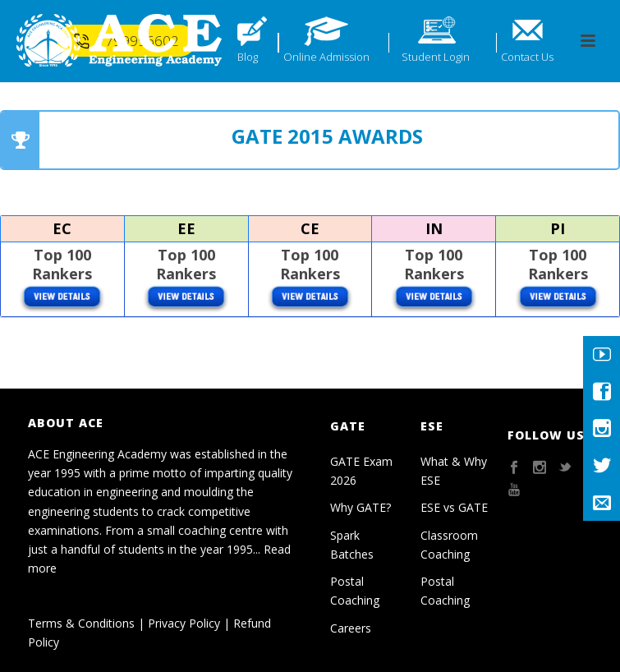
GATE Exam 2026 (361, 471)
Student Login (436, 57)
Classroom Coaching (449, 545)
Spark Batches (352, 545)
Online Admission (326, 57)
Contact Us (527, 57)
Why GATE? (361, 507)
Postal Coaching (355, 591)
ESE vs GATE (454, 507)
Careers (351, 628)
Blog (248, 57)
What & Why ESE (454, 471)
